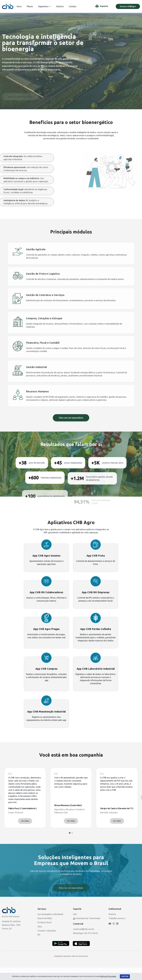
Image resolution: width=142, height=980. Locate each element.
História (60, 6)
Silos (40, 927)
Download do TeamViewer (87, 918)
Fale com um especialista (71, 430)
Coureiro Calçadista (47, 931)
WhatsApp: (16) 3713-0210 (85, 933)
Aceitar (125, 976)
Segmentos (45, 6)
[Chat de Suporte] (102, 6)
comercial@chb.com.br (84, 929)
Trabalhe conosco (117, 918)
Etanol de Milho (45, 918)
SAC (75, 914)
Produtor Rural (44, 922)
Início (19, 6)
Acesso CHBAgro (128, 6)
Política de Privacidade (108, 976)
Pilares (30, 6)
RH (39, 935)
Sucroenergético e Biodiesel (50, 914)
